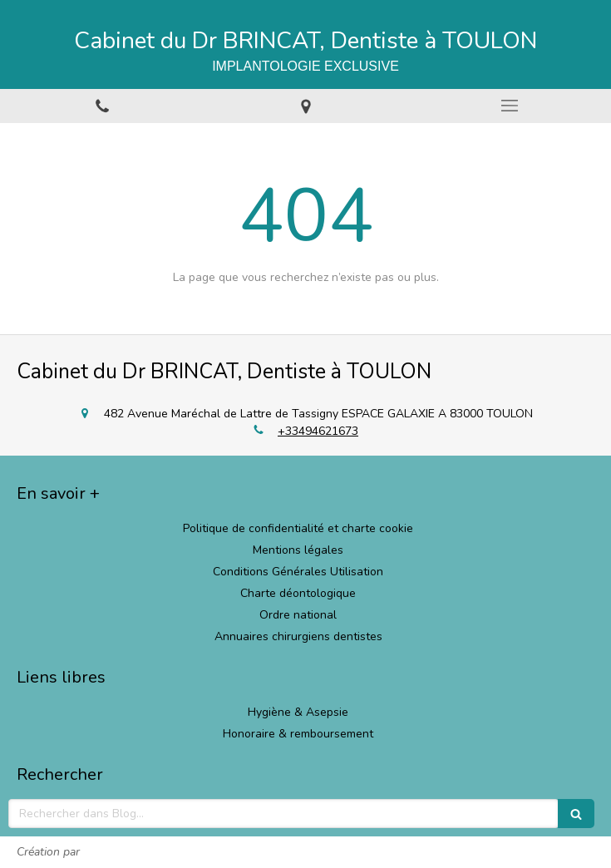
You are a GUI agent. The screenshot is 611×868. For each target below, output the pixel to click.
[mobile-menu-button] (509, 106)
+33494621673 (318, 431)
